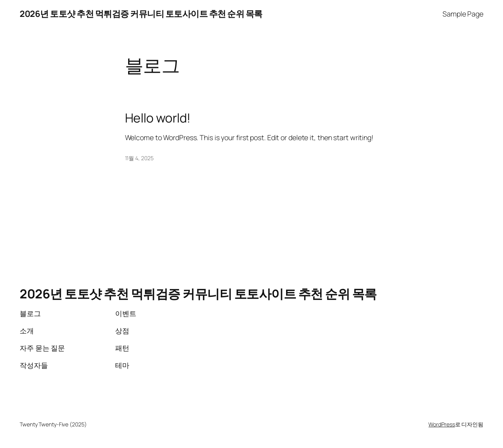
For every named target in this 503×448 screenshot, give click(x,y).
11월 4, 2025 (139, 158)
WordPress (442, 424)
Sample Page (463, 14)
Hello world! (158, 118)
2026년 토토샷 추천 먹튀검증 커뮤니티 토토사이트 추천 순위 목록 (141, 14)
